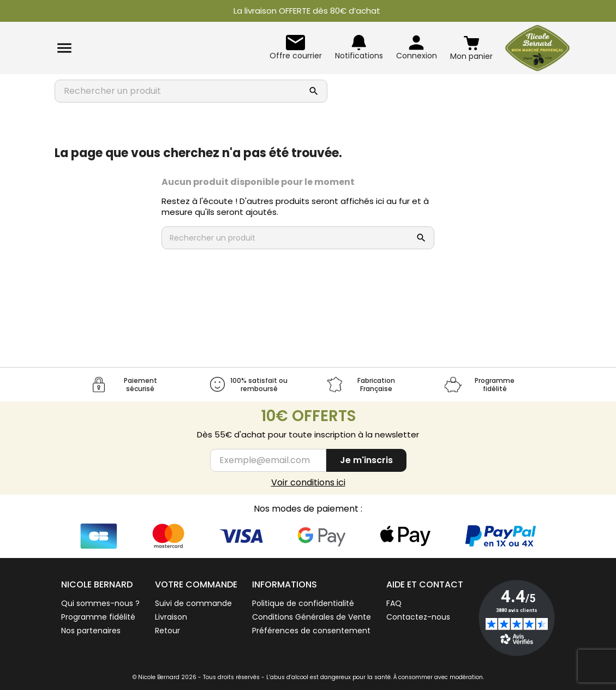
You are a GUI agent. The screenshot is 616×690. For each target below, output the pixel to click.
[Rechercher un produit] (180, 91)
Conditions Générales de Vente (312, 617)
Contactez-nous (418, 617)
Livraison (171, 617)
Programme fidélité (98, 617)
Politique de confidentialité (303, 603)
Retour (168, 631)
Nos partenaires (91, 631)
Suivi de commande (193, 603)
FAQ (394, 603)
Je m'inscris (366, 460)
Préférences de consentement (311, 631)
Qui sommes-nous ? (100, 603)
